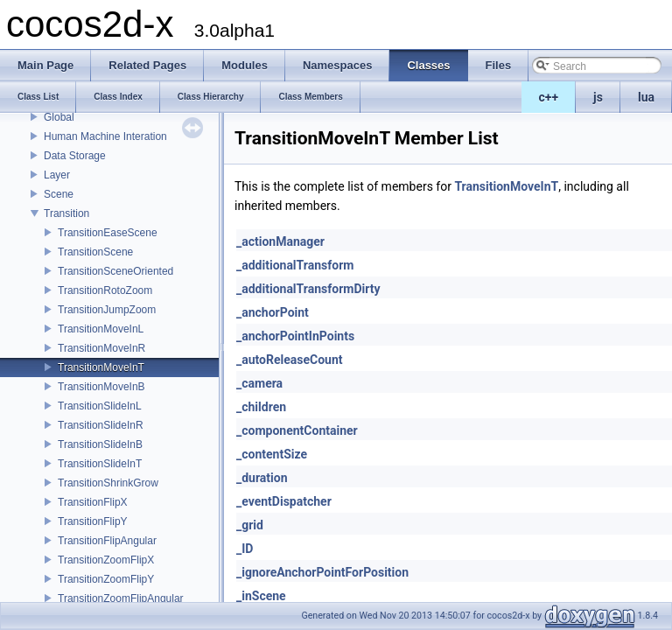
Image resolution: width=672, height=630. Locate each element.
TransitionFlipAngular (107, 541)
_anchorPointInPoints (295, 336)
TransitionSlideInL (100, 406)
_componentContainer (297, 430)
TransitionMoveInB (101, 387)
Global (59, 117)
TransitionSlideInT (100, 464)
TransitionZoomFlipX (106, 560)
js (598, 97)
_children (261, 407)
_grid (250, 525)
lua (646, 97)
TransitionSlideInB (100, 444)
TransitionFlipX (93, 502)
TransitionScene (95, 252)
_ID (245, 549)
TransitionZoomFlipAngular (121, 598)
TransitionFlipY (93, 521)
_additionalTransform (295, 265)
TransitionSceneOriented (115, 271)
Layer (57, 175)
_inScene (261, 596)
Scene (59, 194)
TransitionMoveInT (101, 367)
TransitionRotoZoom (105, 290)
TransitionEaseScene (108, 233)
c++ (549, 97)
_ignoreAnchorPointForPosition (322, 572)
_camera (259, 383)
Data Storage (75, 156)
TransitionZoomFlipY (106, 579)
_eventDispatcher (284, 501)
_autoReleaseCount (290, 360)
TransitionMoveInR (101, 348)
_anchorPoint (273, 312)
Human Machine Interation (105, 136)
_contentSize (272, 454)
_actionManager (280, 241)
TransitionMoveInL (101, 329)
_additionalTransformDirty (308, 289)
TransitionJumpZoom (107, 310)
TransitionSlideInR (101, 425)
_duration (262, 478)
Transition (66, 213)
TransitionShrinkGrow (108, 483)
